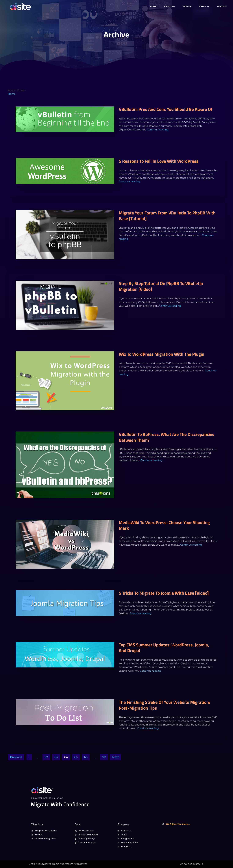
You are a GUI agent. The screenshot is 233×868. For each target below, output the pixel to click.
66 (86, 757)
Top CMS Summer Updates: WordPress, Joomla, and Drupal (164, 648)
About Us (170, 6)
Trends (187, 6)
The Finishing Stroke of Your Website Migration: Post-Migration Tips (164, 705)
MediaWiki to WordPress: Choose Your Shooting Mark (164, 525)
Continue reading (158, 130)
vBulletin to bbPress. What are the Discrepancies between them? (167, 437)
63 (56, 757)
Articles (204, 6)
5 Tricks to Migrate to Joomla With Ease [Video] (164, 593)
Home (153, 6)
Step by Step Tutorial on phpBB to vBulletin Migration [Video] (161, 286)
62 (46, 757)
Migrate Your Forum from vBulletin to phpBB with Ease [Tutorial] (167, 216)
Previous (16, 757)
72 (104, 757)
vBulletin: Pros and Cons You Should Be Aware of (166, 109)
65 (76, 757)
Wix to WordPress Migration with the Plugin (162, 354)
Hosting (222, 6)
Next (116, 757)
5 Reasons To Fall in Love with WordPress (159, 161)
